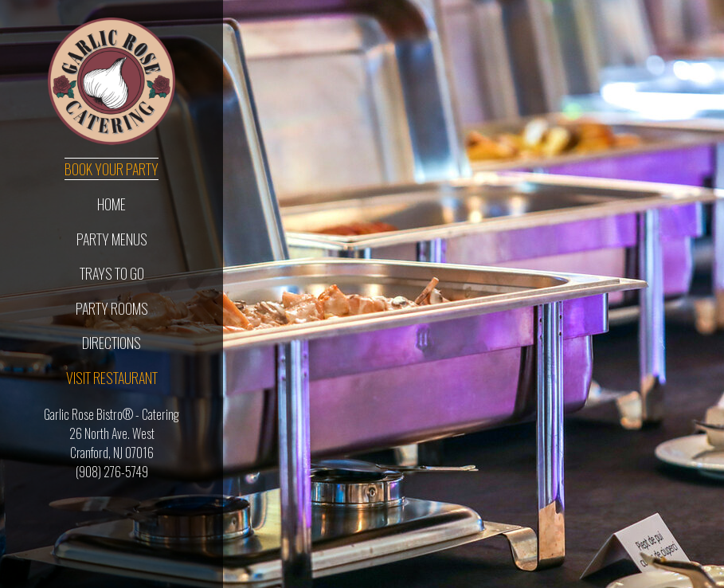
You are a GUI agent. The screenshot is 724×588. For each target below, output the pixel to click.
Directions (112, 343)
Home (112, 204)
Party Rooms (112, 308)
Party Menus (112, 239)
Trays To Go (112, 273)
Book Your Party (112, 169)
